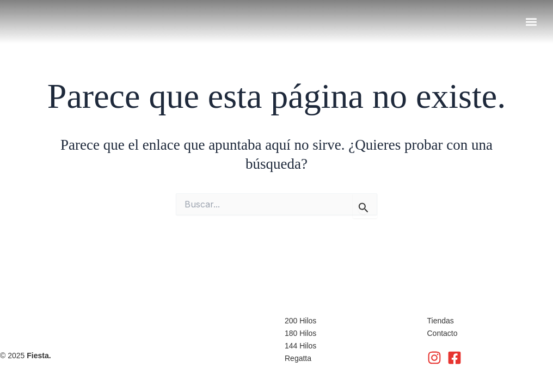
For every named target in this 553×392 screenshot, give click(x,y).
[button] (531, 22)
